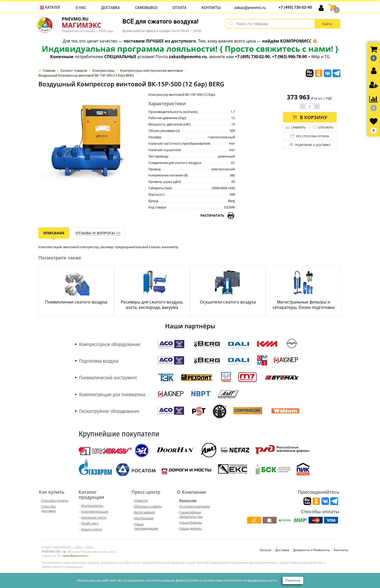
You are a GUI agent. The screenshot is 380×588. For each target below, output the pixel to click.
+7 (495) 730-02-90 (295, 7)
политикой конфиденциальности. (251, 580)
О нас (81, 8)
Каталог (53, 7)
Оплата (180, 8)
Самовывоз (146, 8)
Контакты (211, 8)
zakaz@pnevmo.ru (250, 8)
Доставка (111, 8)
